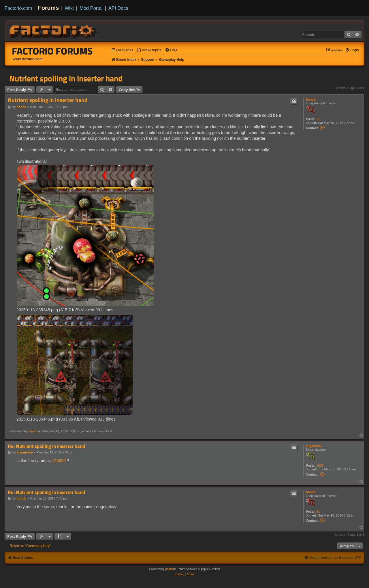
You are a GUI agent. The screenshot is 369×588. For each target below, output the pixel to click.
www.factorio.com (28, 59)
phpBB (170, 569)
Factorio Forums (52, 51)
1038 (320, 465)
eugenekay (314, 446)
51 (318, 119)
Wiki (69, 8)
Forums (49, 8)
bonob (311, 99)
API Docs (118, 8)
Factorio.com (18, 8)
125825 (59, 461)
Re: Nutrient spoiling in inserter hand (46, 446)
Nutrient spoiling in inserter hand (66, 78)
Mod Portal (91, 8)
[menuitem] (149, 50)
